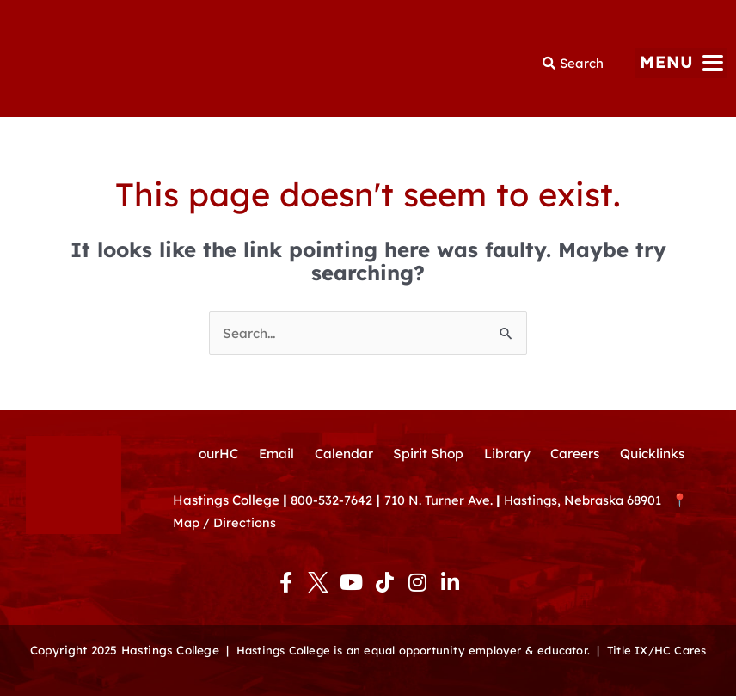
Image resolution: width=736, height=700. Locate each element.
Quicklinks (659, 457)
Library (509, 457)
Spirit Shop (428, 457)
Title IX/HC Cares (663, 654)
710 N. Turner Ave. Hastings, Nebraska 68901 (535, 504)
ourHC (212, 457)
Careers (578, 457)
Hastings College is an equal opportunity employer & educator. (411, 654)
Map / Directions (225, 528)
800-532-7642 (332, 504)
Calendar (341, 457)
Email (272, 457)
